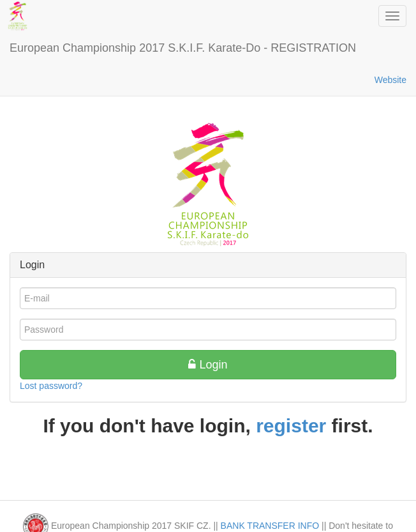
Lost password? (51, 386)
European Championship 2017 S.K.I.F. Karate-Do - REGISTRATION (183, 48)
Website (390, 80)
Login (208, 365)
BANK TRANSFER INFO (270, 526)
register (291, 426)
